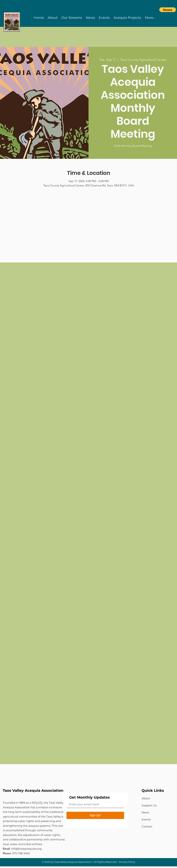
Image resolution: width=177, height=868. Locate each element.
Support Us (149, 805)
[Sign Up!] (95, 815)
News (145, 812)
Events (146, 819)
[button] (168, 10)
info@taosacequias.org (26, 849)
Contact (147, 826)
